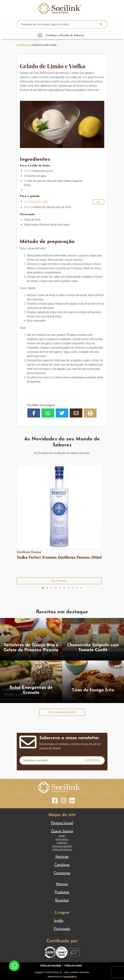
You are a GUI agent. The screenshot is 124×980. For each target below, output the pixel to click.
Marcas (62, 884)
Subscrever (92, 760)
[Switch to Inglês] (62, 921)
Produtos (62, 892)
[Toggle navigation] (62, 35)
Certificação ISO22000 (62, 846)
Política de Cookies (73, 965)
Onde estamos (62, 839)
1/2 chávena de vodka (36, 201)
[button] (98, 202)
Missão (62, 836)
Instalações (62, 843)
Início (19, 45)
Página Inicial (62, 823)
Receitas (27, 45)
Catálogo (62, 865)
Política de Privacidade (51, 965)
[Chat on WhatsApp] (14, 966)
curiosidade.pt (70, 977)
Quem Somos (62, 831)
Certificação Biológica (62, 849)
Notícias (62, 857)
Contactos (62, 873)
